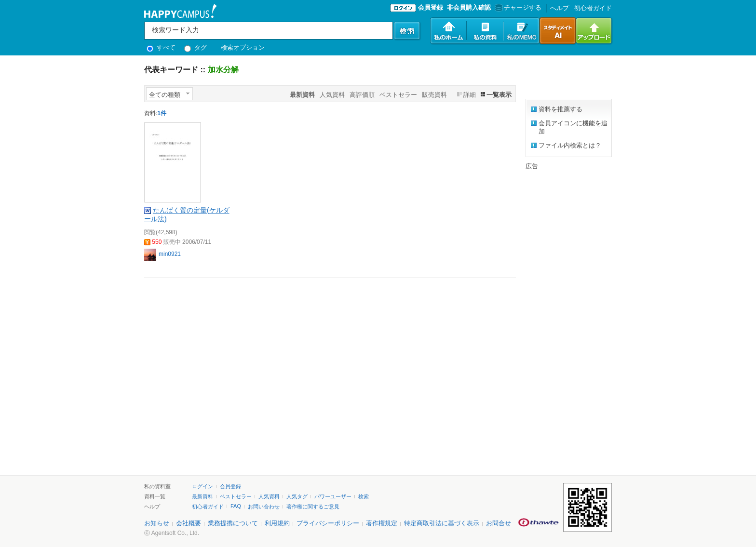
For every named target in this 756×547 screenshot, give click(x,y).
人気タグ (297, 496)
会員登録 (431, 7)
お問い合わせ (264, 507)
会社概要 (189, 523)
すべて (161, 47)
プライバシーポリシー (328, 523)
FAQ (236, 506)
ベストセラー (398, 95)
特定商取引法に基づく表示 (442, 523)
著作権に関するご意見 (313, 507)
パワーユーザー (333, 496)
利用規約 (277, 523)
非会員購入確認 (469, 7)
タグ (196, 47)
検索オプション (243, 47)
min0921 (170, 254)
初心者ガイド (593, 8)
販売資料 (434, 95)
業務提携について (233, 523)
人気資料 (332, 95)
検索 (364, 496)
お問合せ (499, 523)
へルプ (560, 8)
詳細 (470, 95)
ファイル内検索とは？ (570, 145)
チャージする (517, 7)
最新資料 (202, 496)
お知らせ (157, 523)
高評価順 (362, 95)
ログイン (202, 486)
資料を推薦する (560, 109)
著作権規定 (382, 523)
